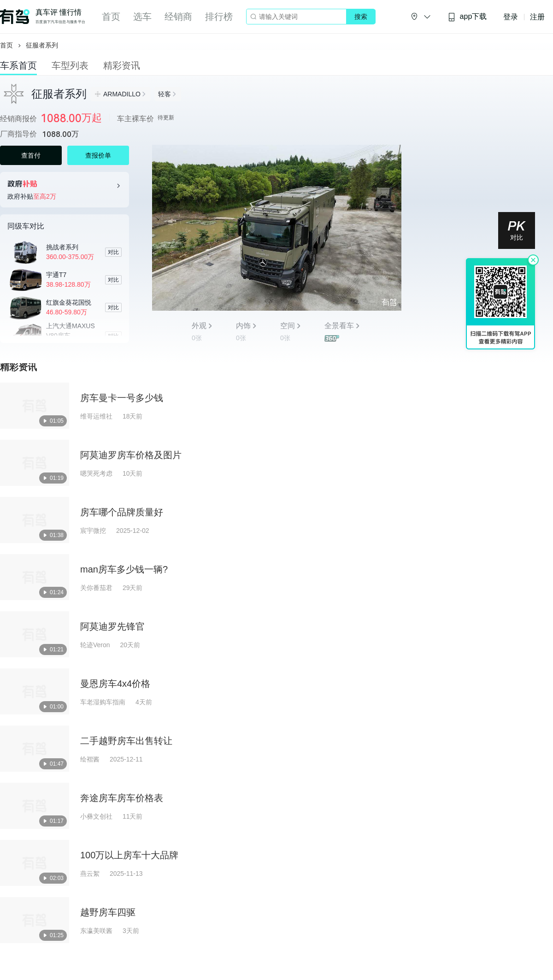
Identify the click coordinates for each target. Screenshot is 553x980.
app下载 (467, 17)
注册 (537, 17)
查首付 (31, 155)
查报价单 (98, 155)
